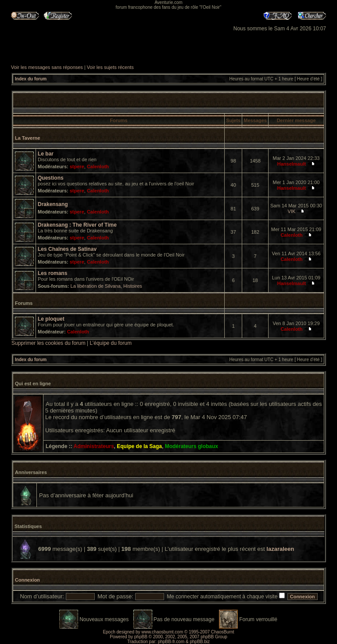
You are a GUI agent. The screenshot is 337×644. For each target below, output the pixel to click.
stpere (77, 166)
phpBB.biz (200, 642)
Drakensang (53, 204)
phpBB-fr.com (171, 642)
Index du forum (31, 79)
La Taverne (27, 138)
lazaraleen (280, 549)
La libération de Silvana (96, 286)
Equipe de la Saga (139, 446)
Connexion (27, 580)
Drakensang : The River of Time (77, 225)
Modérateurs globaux (192, 446)
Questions (51, 178)
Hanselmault (292, 164)
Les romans (52, 273)
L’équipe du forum (111, 343)
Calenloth (98, 166)
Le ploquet (51, 319)
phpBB (141, 637)
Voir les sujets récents (110, 67)
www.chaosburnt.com (162, 632)
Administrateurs (94, 446)
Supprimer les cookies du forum (48, 343)
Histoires (133, 286)
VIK (292, 211)
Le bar (46, 154)
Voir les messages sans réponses (47, 67)
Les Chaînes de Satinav (67, 249)
